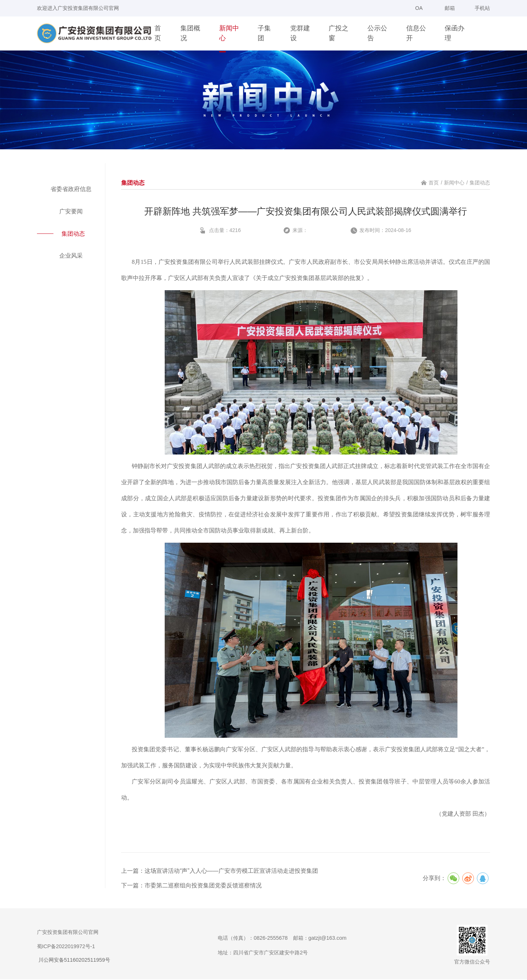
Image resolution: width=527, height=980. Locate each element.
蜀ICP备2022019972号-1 (66, 947)
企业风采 (71, 257)
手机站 (479, 11)
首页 (434, 183)
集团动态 (74, 234)
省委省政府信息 (71, 189)
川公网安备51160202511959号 (74, 961)
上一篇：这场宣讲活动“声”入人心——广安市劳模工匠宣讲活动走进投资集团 (220, 871)
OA (419, 8)
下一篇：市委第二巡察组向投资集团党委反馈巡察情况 (191, 886)
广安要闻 (71, 212)
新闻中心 (454, 183)
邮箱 (450, 8)
